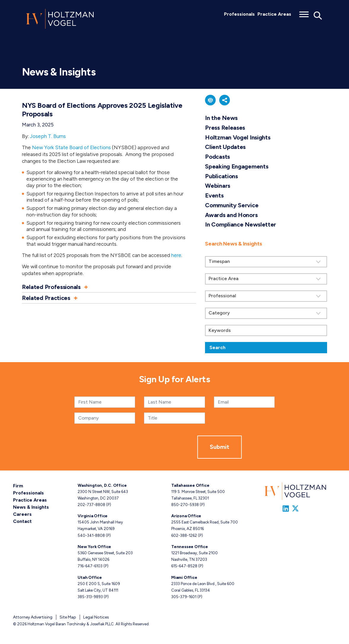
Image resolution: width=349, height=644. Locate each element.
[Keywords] (266, 330)
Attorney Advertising (33, 617)
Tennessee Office (190, 547)
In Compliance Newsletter (241, 224)
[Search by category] (266, 313)
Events (214, 195)
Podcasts (217, 157)
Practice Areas (274, 14)
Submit (220, 447)
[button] (109, 287)
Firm (18, 486)
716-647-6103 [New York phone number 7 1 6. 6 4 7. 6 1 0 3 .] (90, 566)
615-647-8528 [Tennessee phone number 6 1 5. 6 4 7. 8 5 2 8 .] (184, 566)
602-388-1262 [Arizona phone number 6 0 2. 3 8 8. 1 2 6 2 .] (184, 535)
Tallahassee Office (190, 485)
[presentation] (152, 447)
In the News (221, 118)
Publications (221, 176)
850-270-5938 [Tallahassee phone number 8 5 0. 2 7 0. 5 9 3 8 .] (185, 505)
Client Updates (225, 147)
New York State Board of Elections (71, 147)
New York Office (94, 547)
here (176, 255)
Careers (22, 514)
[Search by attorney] (266, 296)
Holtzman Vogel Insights (238, 137)
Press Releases (225, 128)
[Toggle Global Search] (318, 15)
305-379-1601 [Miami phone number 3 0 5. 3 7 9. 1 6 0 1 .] (184, 597)
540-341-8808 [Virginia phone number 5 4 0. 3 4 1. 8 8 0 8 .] (91, 535)
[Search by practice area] (266, 279)
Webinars (218, 186)
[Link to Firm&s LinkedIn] (286, 509)
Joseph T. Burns (48, 136)
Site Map (68, 617)
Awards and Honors (231, 215)
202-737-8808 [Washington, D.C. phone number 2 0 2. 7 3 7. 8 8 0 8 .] (91, 505)
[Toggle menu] (304, 12)
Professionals (239, 14)
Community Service (232, 205)
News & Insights (31, 507)
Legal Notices (96, 617)
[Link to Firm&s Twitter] (295, 509)
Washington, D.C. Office (102, 485)
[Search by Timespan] (266, 262)
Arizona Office (186, 516)
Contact (22, 521)
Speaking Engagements (237, 166)
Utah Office (90, 578)
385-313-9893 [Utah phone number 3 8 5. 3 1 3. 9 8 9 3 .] (90, 597)
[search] (266, 294)
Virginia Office (93, 516)
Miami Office (184, 578)
